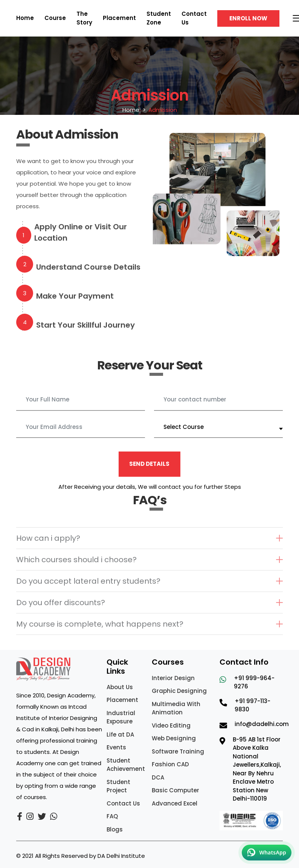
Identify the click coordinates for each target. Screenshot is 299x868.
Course (55, 18)
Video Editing (171, 725)
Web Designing (174, 738)
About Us (120, 687)
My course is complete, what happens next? (100, 624)
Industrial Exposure (121, 717)
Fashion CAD (170, 764)
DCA (158, 777)
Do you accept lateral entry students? (88, 581)
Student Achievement (126, 765)
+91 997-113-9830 (252, 705)
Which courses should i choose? (76, 560)
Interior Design (173, 678)
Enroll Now (248, 18)
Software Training (178, 751)
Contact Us (123, 803)
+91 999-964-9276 (254, 682)
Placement (119, 18)
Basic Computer (175, 790)
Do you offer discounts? (61, 603)
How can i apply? (48, 538)
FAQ (112, 816)
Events (116, 747)
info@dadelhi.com (262, 724)
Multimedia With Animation (176, 708)
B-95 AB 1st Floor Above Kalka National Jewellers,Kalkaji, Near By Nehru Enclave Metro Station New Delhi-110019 (257, 769)
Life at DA (120, 735)
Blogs (115, 829)
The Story (84, 18)
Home (25, 18)
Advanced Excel (175, 803)
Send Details (149, 464)
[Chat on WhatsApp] (267, 853)
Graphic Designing (179, 691)
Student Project (118, 786)
